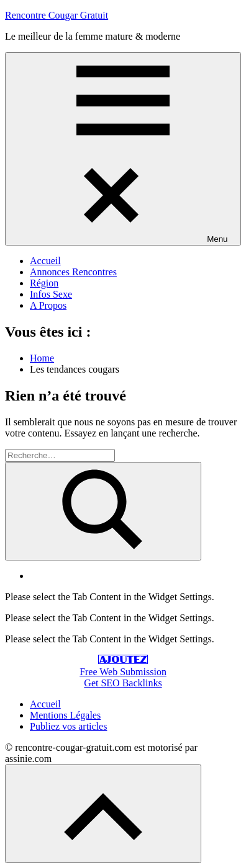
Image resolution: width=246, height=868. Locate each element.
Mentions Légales (65, 715)
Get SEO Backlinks (123, 683)
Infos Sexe (51, 294)
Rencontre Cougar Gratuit (57, 15)
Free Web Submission (123, 672)
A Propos (48, 305)
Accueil (45, 261)
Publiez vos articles (68, 726)
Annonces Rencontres (73, 272)
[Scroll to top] (103, 814)
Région (44, 283)
